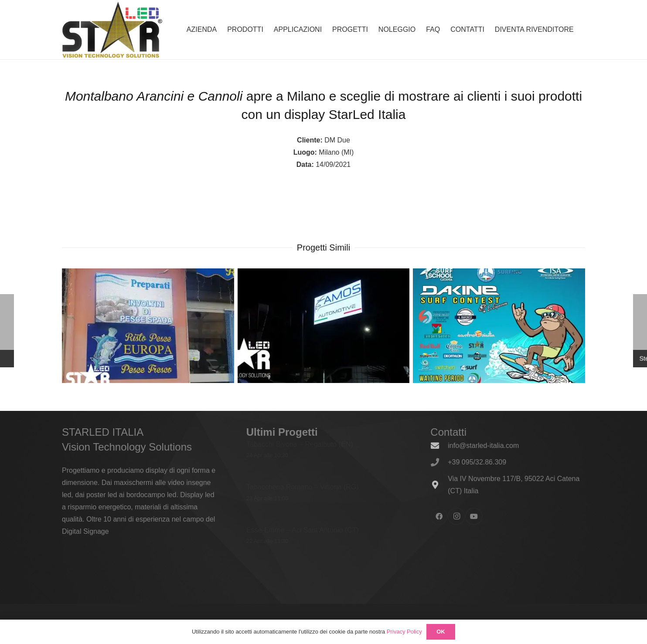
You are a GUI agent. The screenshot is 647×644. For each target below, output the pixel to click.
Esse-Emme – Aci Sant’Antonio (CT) (303, 530)
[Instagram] (456, 516)
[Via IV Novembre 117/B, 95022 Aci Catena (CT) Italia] (439, 485)
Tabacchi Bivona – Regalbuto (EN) (300, 444)
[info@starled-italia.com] (439, 446)
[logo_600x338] (112, 30)
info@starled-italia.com (483, 446)
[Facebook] (439, 516)
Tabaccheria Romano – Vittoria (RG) (303, 487)
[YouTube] (474, 516)
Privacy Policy (404, 632)
